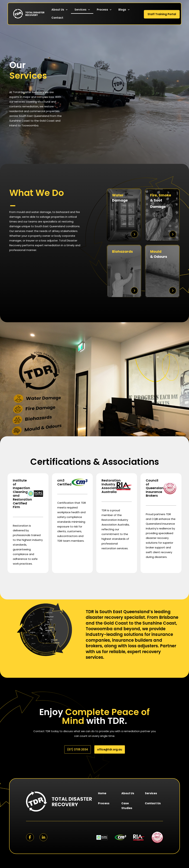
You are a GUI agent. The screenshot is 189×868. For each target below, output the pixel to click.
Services (82, 10)
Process (104, 10)
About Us (59, 10)
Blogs (124, 10)
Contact (57, 18)
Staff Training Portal (162, 14)
